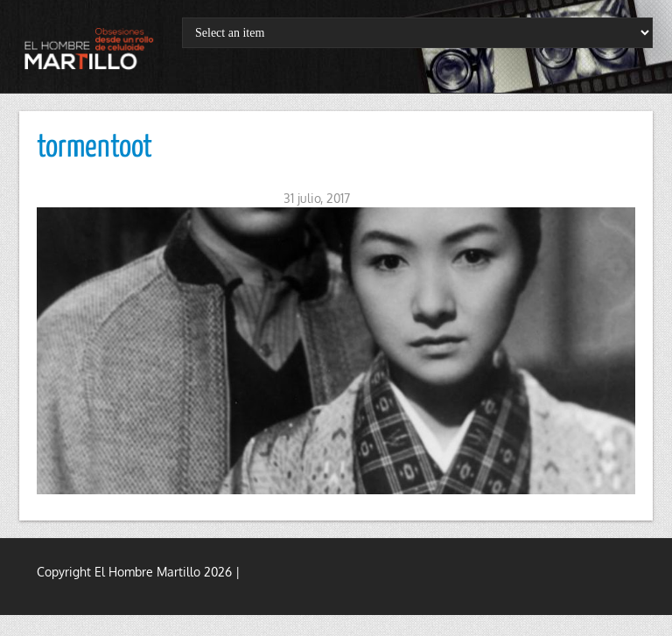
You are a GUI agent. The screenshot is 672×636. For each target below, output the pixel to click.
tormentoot (94, 148)
